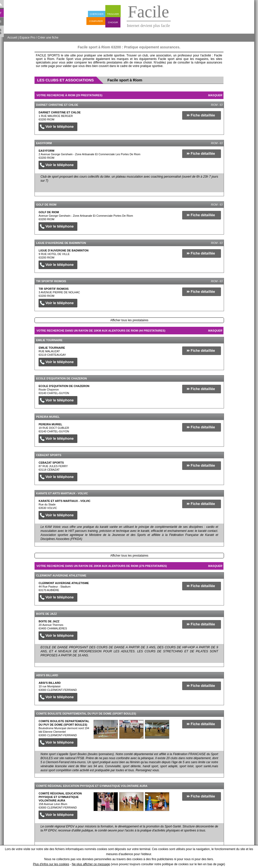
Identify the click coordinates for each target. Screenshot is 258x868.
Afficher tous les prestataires (129, 320)
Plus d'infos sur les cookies (51, 864)
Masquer (215, 95)
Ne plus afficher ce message (91, 864)
